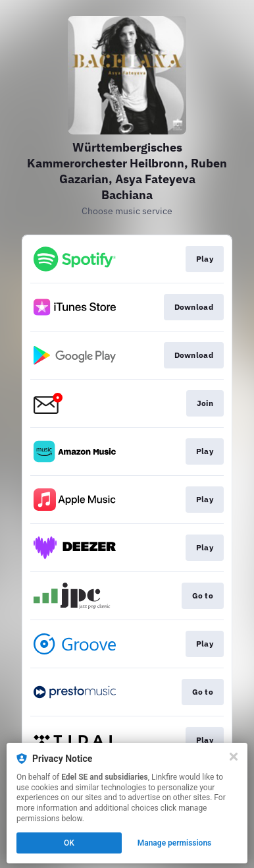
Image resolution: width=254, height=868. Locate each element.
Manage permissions (175, 843)
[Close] (234, 757)
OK (69, 843)
